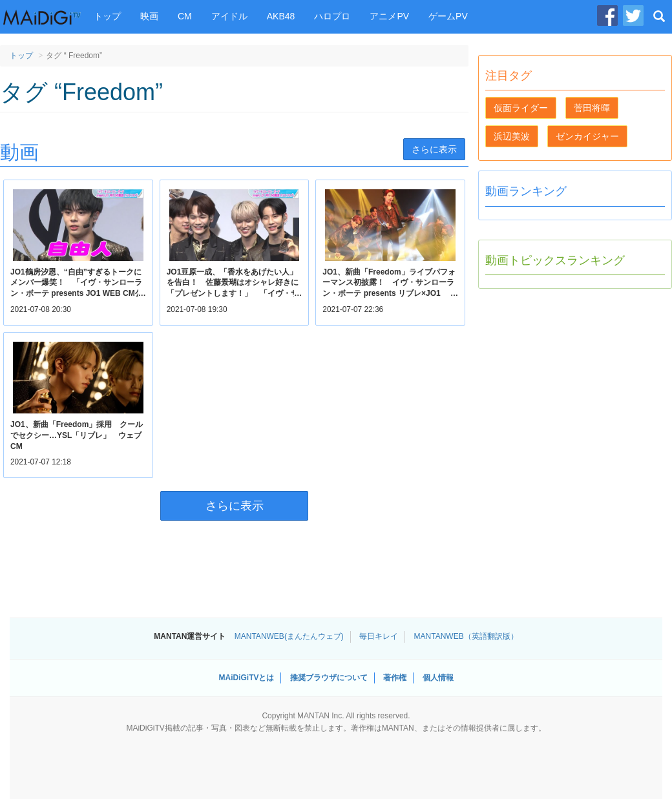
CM (185, 16)
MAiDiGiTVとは (246, 678)
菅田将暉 (592, 108)
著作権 (395, 678)
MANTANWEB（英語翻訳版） (466, 636)
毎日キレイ (379, 636)
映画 (149, 16)
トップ (107, 16)
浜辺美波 (512, 136)
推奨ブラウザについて (329, 678)
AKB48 (281, 16)
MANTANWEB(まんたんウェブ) (289, 636)
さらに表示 (434, 149)
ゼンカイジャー (587, 136)
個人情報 (438, 678)
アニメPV (389, 16)
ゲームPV (448, 16)
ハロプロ (332, 16)
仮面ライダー (521, 108)
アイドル (229, 16)
